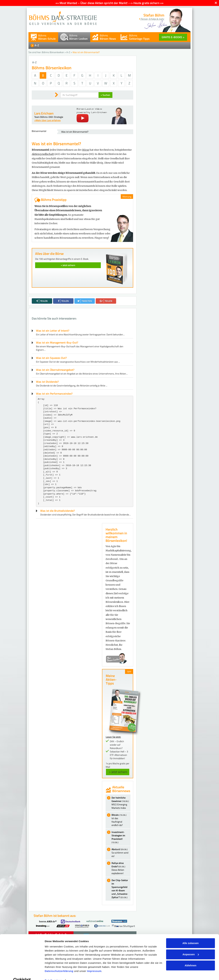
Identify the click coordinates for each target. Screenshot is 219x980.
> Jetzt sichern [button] (118, 772)
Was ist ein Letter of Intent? (53, 331)
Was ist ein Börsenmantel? (75, 132)
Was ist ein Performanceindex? (54, 394)
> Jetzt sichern (68, 265)
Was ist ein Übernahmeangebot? (55, 370)
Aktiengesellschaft (43, 154)
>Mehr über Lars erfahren (48, 120)
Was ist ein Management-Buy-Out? (57, 342)
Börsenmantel (39, 131)
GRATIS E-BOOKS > (173, 37)
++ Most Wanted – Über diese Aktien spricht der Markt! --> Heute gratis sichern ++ (109, 3)
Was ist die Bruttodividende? (57, 511)
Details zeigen (53, 973)
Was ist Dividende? (47, 382)
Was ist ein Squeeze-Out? (51, 358)
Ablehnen (191, 958)
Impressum (94, 964)
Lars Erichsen (44, 113)
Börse (86, 150)
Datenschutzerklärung (59, 964)
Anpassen (191, 947)
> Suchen (105, 95)
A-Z (37, 45)
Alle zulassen (190, 936)
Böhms (47, 37)
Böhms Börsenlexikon (53, 52)
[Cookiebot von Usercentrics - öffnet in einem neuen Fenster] (22, 973)
